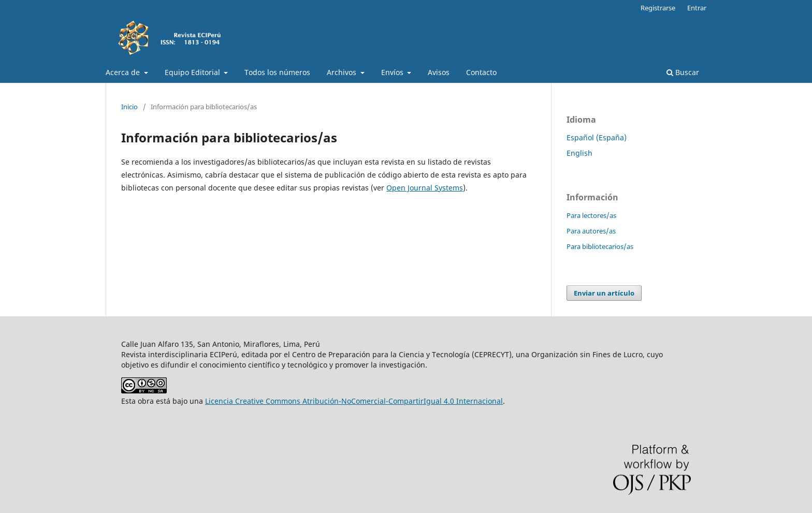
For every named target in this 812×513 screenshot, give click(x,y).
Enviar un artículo (604, 293)
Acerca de (124, 72)
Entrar (697, 8)
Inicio (129, 107)
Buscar (683, 72)
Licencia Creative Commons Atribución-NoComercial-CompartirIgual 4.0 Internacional (354, 401)
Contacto (481, 72)
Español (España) (597, 137)
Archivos (343, 72)
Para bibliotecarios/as (600, 246)
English (579, 153)
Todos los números (277, 72)
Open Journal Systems (425, 188)
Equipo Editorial (193, 72)
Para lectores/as (591, 215)
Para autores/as (591, 231)
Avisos (439, 72)
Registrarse (658, 8)
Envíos (393, 72)
